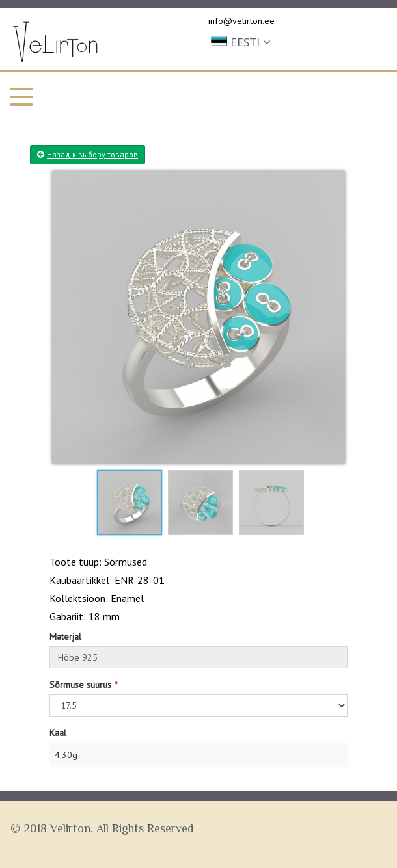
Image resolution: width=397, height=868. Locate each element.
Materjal (65, 637)
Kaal (58, 733)
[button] (240, 41)
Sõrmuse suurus (80, 685)
